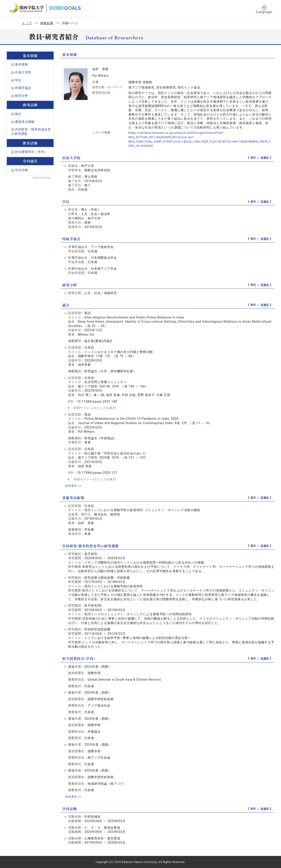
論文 (18, 114)
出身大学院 (23, 72)
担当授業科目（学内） (31, 152)
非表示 (265, 157)
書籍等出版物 (25, 122)
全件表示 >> (74, 485)
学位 (18, 80)
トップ (27, 23)
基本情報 (21, 64)
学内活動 (21, 170)
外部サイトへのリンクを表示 (92, 408)
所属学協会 (23, 88)
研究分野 (21, 96)
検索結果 (47, 23)
